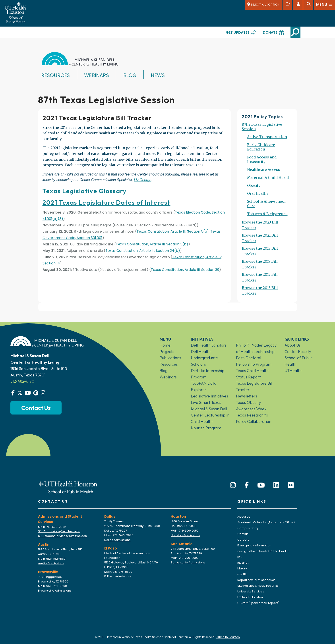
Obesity (254, 185)
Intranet (243, 563)
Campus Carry (248, 528)
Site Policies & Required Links (258, 586)
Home (165, 345)
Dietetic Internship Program (208, 374)
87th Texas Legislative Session (262, 127)
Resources (55, 75)
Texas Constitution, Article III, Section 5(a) (173, 231)
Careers (243, 540)
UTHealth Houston (250, 597)
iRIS (240, 557)
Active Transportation (267, 137)
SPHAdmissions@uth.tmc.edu (59, 531)
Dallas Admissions (117, 540)
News (158, 75)
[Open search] (308, 5)
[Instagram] (233, 485)
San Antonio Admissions (188, 562)
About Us (293, 345)
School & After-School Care (266, 204)
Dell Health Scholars (209, 345)
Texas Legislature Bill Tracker (254, 386)
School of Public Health (298, 361)
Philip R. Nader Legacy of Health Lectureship (256, 348)
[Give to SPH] (287, 5)
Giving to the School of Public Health (263, 551)
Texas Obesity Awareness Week (251, 406)
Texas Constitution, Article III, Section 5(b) (152, 244)
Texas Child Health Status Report (252, 374)
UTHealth (293, 371)
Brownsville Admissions (55, 591)
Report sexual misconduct (256, 580)
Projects (167, 352)
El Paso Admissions (118, 576)
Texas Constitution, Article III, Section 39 (185, 270)
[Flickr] (291, 485)
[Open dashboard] (298, 5)
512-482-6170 (22, 381)
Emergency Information (254, 545)
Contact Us (36, 408)
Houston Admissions (185, 535)
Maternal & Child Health (269, 177)
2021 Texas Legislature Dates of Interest (107, 202)
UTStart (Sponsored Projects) (258, 603)
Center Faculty (298, 352)
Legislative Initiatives (209, 396)
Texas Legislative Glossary (85, 191)
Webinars (97, 75)
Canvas (243, 534)
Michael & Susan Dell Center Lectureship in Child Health (210, 415)
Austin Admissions (51, 563)
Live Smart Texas (206, 402)
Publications (170, 358)
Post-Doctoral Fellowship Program (254, 361)
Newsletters (247, 396)
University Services (251, 591)
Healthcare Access (264, 170)
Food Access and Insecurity (262, 159)
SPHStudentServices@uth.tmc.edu (63, 536)
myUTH (242, 574)
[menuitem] (267, 128)
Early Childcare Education (261, 147)
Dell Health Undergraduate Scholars (204, 358)
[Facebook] (247, 485)
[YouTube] (261, 485)
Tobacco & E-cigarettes (267, 214)
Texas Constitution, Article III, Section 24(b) (143, 251)
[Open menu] (324, 5)
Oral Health (257, 193)
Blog (130, 75)
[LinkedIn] (276, 485)
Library (242, 568)
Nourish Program (206, 428)
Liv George (143, 180)
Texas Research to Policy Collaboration (254, 418)
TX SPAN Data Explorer (204, 386)
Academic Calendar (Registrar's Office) (266, 522)
